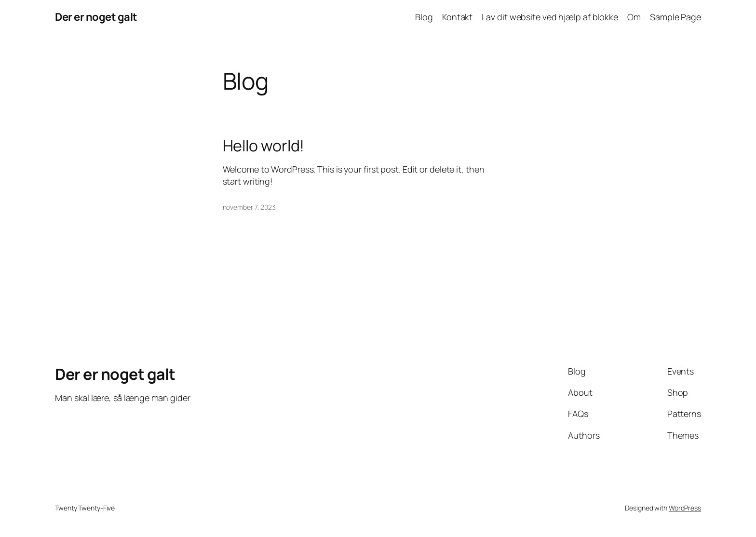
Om (634, 17)
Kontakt (457, 17)
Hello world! (264, 146)
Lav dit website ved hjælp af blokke (550, 17)
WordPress (685, 508)
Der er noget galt (96, 17)
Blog (424, 17)
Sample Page (675, 17)
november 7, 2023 (249, 207)
